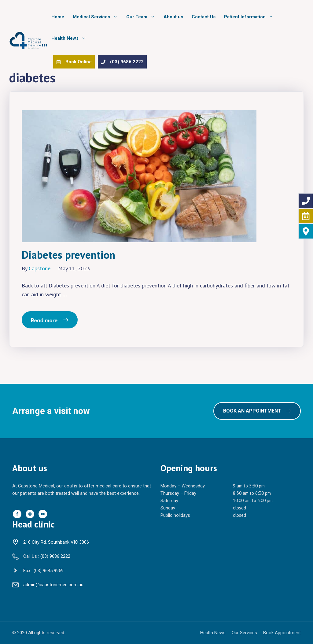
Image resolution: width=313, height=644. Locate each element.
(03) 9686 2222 (55, 556)
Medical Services (97, 17)
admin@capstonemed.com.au (53, 585)
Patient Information (251, 17)
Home (58, 17)
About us (173, 17)
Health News (71, 38)
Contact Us (204, 17)
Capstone (40, 268)
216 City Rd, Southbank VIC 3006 (56, 542)
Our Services (244, 633)
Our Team (143, 17)
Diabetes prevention (68, 255)
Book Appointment (282, 633)
